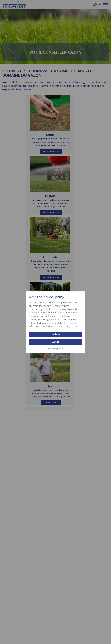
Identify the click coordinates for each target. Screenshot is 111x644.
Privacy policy (52, 349)
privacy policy (70, 326)
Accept (55, 342)
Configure (55, 334)
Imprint (60, 349)
